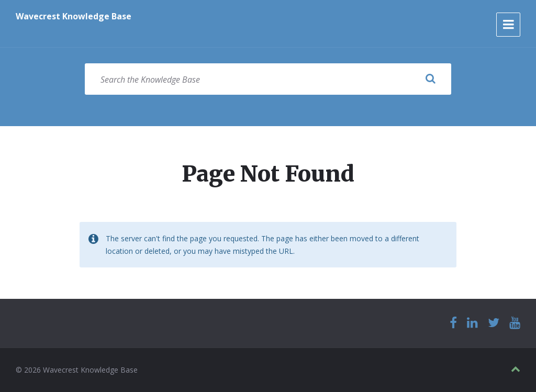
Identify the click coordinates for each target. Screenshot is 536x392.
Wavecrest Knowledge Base (74, 16)
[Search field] (268, 79)
